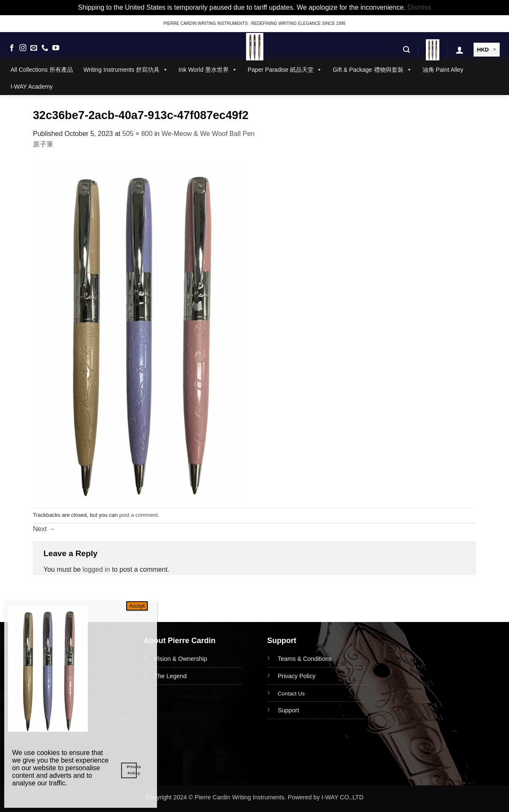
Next (44, 529)
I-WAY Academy (32, 87)
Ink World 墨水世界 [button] (208, 70)
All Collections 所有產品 (42, 70)
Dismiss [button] (419, 7)
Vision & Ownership (181, 659)
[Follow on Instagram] (23, 48)
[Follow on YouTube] (56, 48)
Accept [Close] (137, 606)
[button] (406, 50)
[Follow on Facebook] (12, 48)
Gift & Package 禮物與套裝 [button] (372, 70)
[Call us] (45, 48)
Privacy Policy (297, 676)
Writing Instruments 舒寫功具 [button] (126, 70)
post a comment (138, 515)
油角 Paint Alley (443, 70)
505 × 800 (138, 134)
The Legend (171, 676)
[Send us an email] (34, 48)
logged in (96, 569)
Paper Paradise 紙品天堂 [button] (285, 70)
